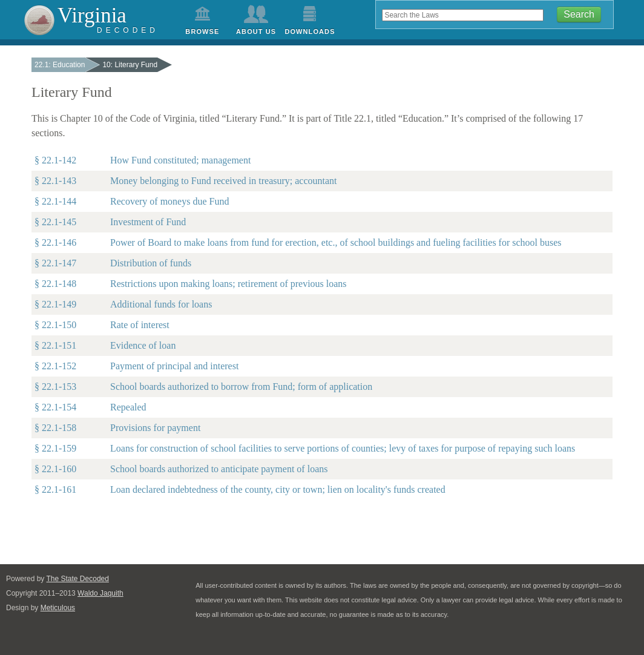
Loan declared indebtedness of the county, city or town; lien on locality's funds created (278, 489)
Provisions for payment (155, 428)
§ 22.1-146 (55, 242)
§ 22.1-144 (55, 201)
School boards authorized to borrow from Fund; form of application (241, 387)
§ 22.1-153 (55, 387)
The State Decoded (78, 579)
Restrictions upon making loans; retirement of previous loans (228, 284)
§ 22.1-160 (55, 469)
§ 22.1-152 (55, 366)
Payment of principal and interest (174, 366)
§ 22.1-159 (55, 448)
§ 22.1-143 (55, 181)
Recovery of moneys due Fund (169, 201)
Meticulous (58, 608)
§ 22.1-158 (55, 428)
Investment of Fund (148, 222)
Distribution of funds (151, 263)
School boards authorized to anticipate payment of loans (219, 469)
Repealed (128, 407)
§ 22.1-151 (55, 345)
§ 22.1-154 (55, 407)
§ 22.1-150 (55, 325)
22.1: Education (60, 65)
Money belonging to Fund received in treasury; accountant (224, 181)
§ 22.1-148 (55, 284)
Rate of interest (140, 325)
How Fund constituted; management (180, 160)
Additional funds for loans (161, 304)
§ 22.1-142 (55, 160)
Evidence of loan (143, 345)
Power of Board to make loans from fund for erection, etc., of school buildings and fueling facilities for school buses (336, 242)
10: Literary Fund (130, 65)
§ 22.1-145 (55, 222)
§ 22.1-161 (55, 489)
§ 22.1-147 (55, 263)
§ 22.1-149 (55, 304)
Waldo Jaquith (100, 593)
